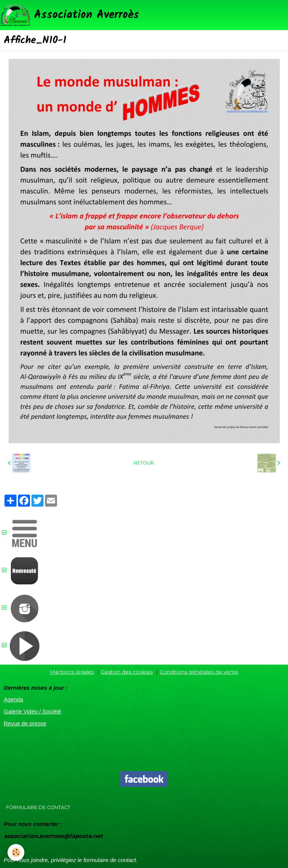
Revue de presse (25, 723)
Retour (144, 463)
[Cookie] (16, 852)
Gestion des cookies (127, 672)
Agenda (13, 699)
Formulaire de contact (38, 807)
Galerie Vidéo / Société (32, 711)
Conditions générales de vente (199, 672)
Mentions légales (72, 672)
